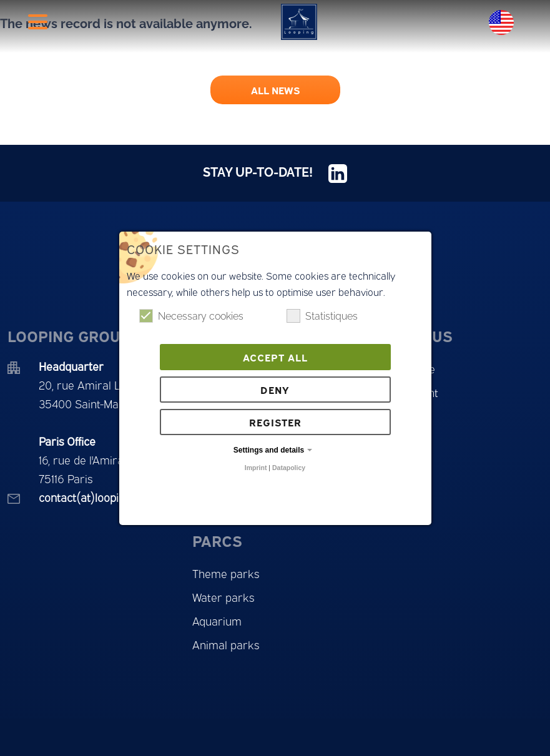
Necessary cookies (191, 316)
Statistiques (322, 316)
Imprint (256, 468)
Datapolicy (289, 468)
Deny (275, 390)
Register (275, 422)
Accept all (275, 357)
